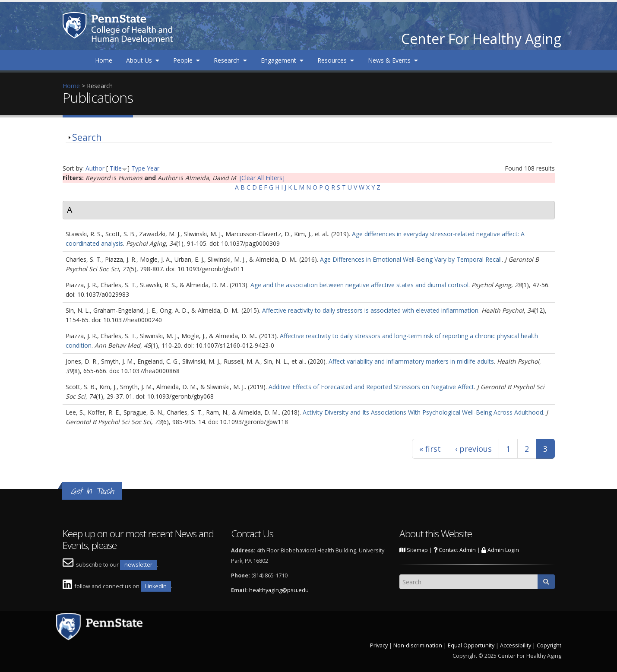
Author (95, 168)
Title (116, 168)
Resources (336, 60)
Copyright (549, 645)
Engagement (282, 60)
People (187, 60)
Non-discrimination (418, 645)
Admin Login (500, 550)
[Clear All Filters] (262, 178)
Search (87, 137)
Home (104, 60)
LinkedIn (156, 586)
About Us (143, 60)
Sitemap (414, 550)
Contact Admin (455, 550)
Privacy (379, 645)
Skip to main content (29, 5)
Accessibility (516, 645)
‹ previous (473, 449)
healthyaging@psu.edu (279, 590)
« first (430, 449)
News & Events (393, 60)
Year (153, 168)
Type (138, 168)
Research (230, 60)
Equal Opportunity (471, 645)
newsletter (138, 565)
